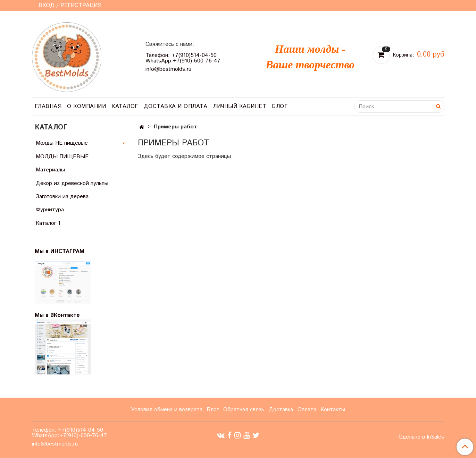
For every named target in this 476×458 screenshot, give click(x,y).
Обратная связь (244, 410)
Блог (280, 106)
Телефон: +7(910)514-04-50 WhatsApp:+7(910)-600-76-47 (183, 58)
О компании (86, 106)
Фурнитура (50, 210)
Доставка (281, 410)
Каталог (125, 106)
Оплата (307, 410)
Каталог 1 (48, 223)
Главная (48, 106)
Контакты (333, 410)
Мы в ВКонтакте (57, 315)
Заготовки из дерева (62, 197)
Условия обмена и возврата (167, 410)
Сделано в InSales (421, 437)
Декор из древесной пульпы (72, 183)
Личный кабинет (240, 106)
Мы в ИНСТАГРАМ (64, 251)
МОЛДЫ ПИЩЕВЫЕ (62, 157)
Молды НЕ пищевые (62, 143)
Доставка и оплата (176, 106)
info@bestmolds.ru (168, 69)
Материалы (50, 170)
